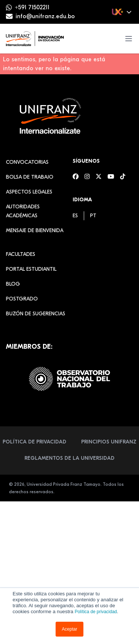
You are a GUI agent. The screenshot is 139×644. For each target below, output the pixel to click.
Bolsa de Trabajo (30, 177)
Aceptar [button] (69, 629)
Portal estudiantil (31, 269)
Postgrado (22, 299)
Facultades (21, 254)
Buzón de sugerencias (36, 314)
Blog (13, 284)
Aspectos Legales (29, 192)
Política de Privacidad (34, 442)
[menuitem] (75, 216)
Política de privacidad (96, 612)
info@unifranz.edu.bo (45, 16)
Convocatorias (27, 162)
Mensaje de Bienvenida (35, 230)
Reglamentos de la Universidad (69, 458)
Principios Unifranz (109, 442)
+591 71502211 (32, 7)
